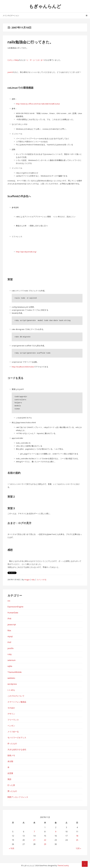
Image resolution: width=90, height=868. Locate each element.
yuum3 (10, 72)
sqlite (10, 666)
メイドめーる (13, 732)
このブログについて (16, 696)
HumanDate (13, 613)
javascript (12, 625)
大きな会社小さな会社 (17, 749)
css (9, 601)
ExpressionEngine (15, 607)
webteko (11, 678)
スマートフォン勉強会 (17, 702)
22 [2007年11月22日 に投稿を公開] (45, 840)
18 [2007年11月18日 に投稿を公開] (77, 836)
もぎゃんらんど (45, 6)
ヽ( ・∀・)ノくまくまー (35, 60)
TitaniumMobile (15, 672)
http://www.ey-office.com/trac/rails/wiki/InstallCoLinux (38, 104)
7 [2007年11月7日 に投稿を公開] (34, 832)
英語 (9, 779)
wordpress (12, 684)
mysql (10, 636)
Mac (9, 630)
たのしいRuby (13, 60)
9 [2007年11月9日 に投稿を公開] (56, 832)
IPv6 (9, 619)
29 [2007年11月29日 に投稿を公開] (45, 844)
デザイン (11, 714)
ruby (33, 580)
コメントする (41, 580)
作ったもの (12, 744)
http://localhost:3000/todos (23, 367)
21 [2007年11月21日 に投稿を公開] (34, 840)
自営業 (10, 773)
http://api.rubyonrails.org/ (26, 252)
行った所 (11, 785)
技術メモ (11, 755)
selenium (11, 660)
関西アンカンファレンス (18, 797)
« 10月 (12, 848)
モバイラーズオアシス (17, 738)
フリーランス (13, 720)
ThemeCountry (63, 865)
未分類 (10, 761)
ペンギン (11, 726)
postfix (10, 648)
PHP (9, 642)
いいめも (11, 690)
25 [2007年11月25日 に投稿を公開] (77, 840)
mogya (27, 580)
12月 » (78, 848)
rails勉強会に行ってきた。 (30, 42)
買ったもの (12, 791)
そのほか (11, 708)
